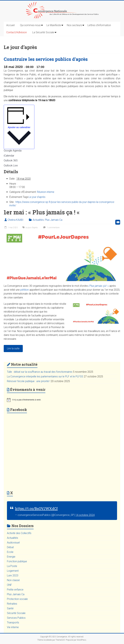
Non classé (13, 580)
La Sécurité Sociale (43, 32)
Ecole (10, 552)
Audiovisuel (13, 543)
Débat (10, 547)
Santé (10, 608)
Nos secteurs (74, 25)
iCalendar (9, 156)
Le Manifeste (54, 25)
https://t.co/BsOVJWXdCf (36, 509)
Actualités (38, 220)
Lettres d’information (99, 25)
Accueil (10, 25)
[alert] (62, 400)
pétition (25, 290)
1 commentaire (51, 228)
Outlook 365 (11, 160)
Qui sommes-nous (30, 25)
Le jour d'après (32, 228)
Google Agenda (13, 151)
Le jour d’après (37, 197)
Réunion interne (46, 192)
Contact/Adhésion (17, 32)
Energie (11, 557)
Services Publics (16, 618)
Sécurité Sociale (16, 613)
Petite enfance (15, 590)
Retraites (12, 604)
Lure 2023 (13, 575)
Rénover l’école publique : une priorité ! (28, 381)
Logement (13, 571)
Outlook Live (11, 166)
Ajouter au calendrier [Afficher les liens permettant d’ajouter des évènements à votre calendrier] (19, 127)
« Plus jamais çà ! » (98, 286)
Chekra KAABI (15, 220)
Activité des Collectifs (19, 533)
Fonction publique (17, 561)
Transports (13, 623)
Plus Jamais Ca (54, 220)
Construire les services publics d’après (46, 59)
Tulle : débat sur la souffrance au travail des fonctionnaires (40, 372)
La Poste (12, 566)
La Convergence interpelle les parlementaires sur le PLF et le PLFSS (45, 376)
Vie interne (13, 627)
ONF (9, 585)
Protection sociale (17, 599)
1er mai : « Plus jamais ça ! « (42, 212)
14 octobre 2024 (85, 515)
